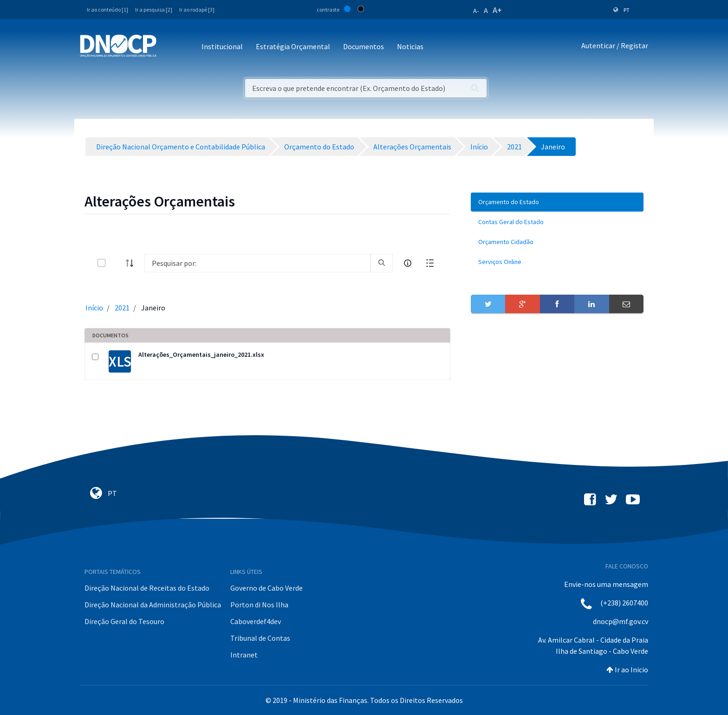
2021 (122, 308)
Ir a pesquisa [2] (154, 10)
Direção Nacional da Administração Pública (153, 605)
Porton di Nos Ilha (259, 605)
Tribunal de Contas (260, 638)
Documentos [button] (364, 46)
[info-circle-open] (408, 263)
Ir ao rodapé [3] (197, 10)
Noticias (410, 46)
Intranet (244, 655)
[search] (382, 263)
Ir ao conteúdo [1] (107, 10)
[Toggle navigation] (169, 47)
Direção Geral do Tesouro (124, 621)
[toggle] (117, 263)
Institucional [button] (222, 46)
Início (94, 308)
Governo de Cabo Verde (266, 588)
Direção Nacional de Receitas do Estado (147, 588)
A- (476, 11)
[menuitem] (557, 202)
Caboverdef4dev (256, 621)
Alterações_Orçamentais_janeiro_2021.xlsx (201, 354)
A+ (497, 10)
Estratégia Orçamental (293, 46)
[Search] (257, 263)
